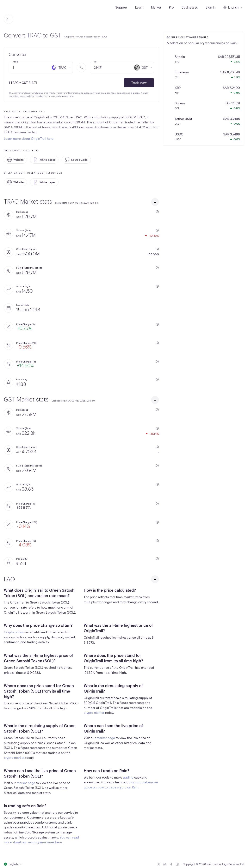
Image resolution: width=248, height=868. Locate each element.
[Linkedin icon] (165, 864)
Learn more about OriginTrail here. (29, 138)
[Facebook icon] (171, 864)
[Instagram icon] (177, 864)
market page (106, 738)
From (16, 62)
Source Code (76, 160)
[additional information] (157, 212)
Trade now (139, 83)
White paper (44, 160)
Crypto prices (14, 632)
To (95, 62)
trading (128, 777)
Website (15, 160)
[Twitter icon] (159, 864)
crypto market (94, 712)
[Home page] (13, 7)
